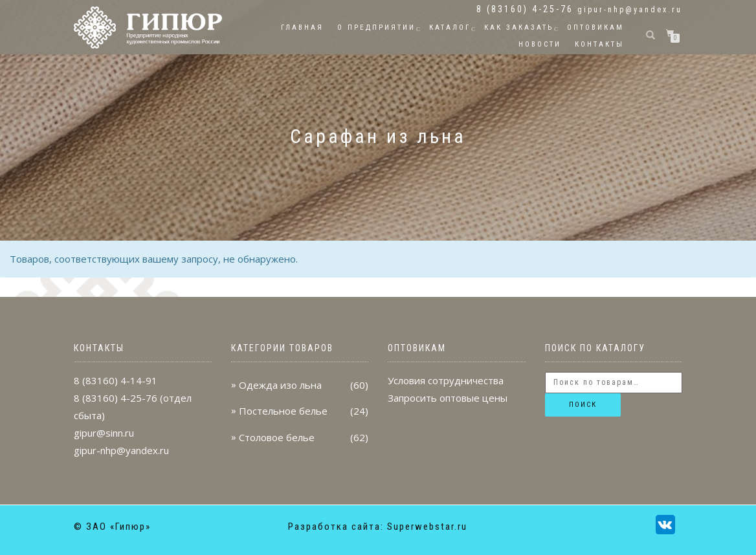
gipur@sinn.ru (104, 433)
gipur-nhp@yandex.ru (630, 10)
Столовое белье (277, 437)
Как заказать (519, 27)
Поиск (583, 405)
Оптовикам (595, 27)
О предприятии (376, 27)
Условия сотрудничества (446, 380)
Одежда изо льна (280, 385)
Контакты (599, 44)
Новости (540, 44)
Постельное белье (283, 411)
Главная (302, 27)
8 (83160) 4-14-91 (116, 380)
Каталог (450, 27)
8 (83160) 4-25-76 (116, 398)
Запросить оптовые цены (448, 398)
